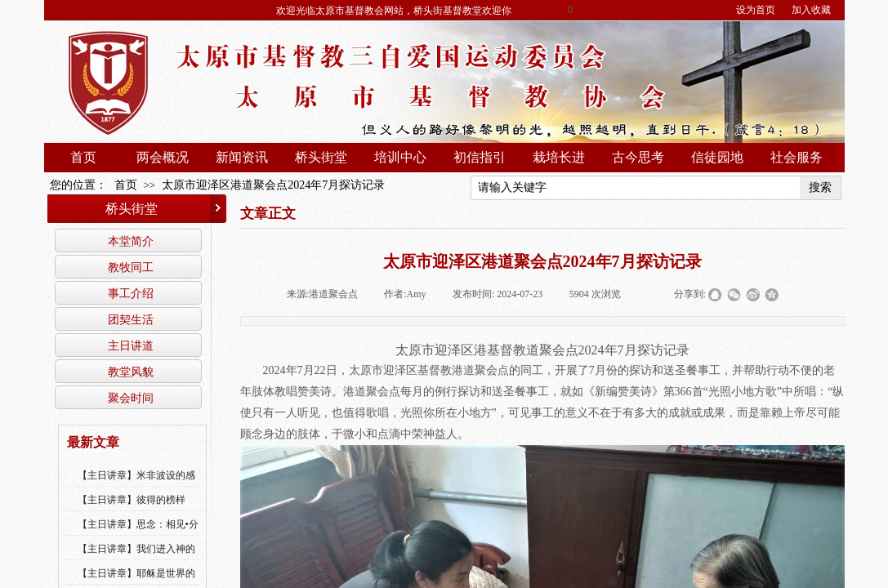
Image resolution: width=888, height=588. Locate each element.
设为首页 (756, 10)
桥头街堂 (321, 157)
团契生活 (131, 319)
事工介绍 (131, 293)
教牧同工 (131, 267)
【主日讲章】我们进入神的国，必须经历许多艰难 (136, 559)
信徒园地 (717, 157)
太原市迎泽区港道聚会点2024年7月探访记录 (273, 185)
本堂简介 (131, 241)
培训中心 (400, 157)
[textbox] (636, 188)
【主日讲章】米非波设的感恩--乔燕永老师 (136, 486)
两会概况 (163, 157)
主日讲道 (131, 345)
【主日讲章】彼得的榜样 (132, 500)
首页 (83, 157)
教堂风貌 (131, 372)
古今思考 (638, 157)
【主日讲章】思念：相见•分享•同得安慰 (138, 535)
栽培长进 (559, 157)
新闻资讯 (242, 157)
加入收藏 (811, 10)
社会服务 (797, 157)
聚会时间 (131, 398)
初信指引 (480, 157)
